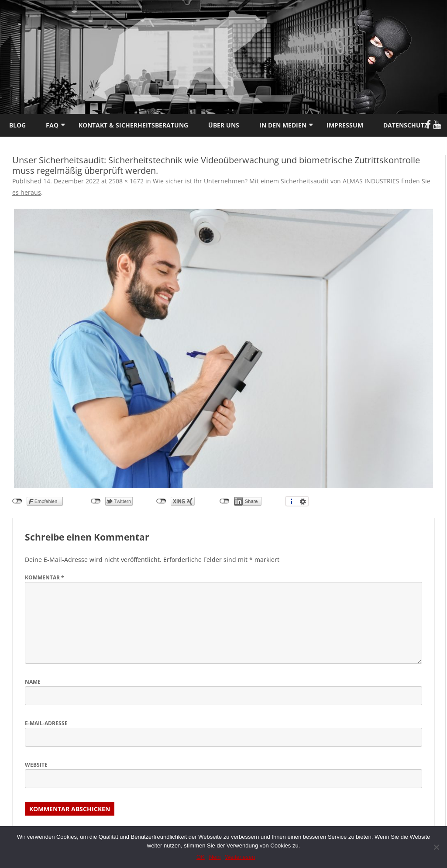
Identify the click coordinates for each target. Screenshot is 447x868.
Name (33, 682)
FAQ (52, 125)
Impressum (345, 125)
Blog (17, 125)
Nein (215, 857)
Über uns (224, 125)
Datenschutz (406, 125)
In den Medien (283, 125)
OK (201, 857)
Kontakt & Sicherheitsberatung (133, 125)
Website (36, 765)
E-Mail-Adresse (46, 723)
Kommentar (45, 577)
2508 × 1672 (126, 181)
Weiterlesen (240, 857)
